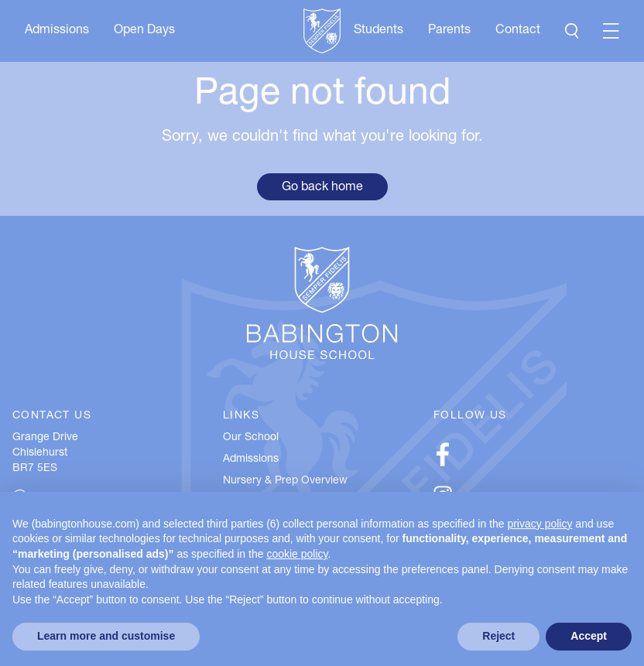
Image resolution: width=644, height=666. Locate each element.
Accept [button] (589, 636)
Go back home (322, 188)
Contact (518, 31)
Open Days (144, 31)
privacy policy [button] (540, 524)
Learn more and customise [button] (106, 636)
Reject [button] (498, 636)
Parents (449, 31)
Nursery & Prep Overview (285, 481)
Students (379, 31)
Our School (251, 438)
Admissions (57, 31)
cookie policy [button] (297, 554)
